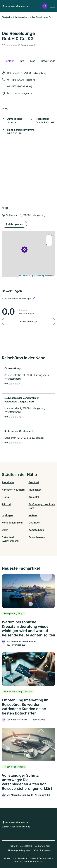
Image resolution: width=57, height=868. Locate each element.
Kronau (6, 497)
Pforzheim (8, 482)
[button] (45, 6)
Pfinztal (6, 504)
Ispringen (7, 515)
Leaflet (23, 276)
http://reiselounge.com (20, 93)
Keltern (33, 515)
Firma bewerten (29, 321)
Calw (5, 530)
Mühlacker (35, 490)
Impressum (46, 850)
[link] (28, 377)
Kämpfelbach (36, 530)
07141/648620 (16, 80)
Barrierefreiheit (42, 846)
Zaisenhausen (37, 537)
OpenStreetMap (38, 276)
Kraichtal (34, 497)
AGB (36, 850)
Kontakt (14, 846)
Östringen (34, 523)
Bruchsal (34, 482)
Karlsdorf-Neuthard (13, 490)
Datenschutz (26, 846)
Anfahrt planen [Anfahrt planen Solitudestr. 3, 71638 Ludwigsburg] (14, 224)
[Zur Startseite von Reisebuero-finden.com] (16, 6)
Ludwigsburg (22, 17)
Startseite (7, 17)
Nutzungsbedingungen (20, 850)
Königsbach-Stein (12, 523)
